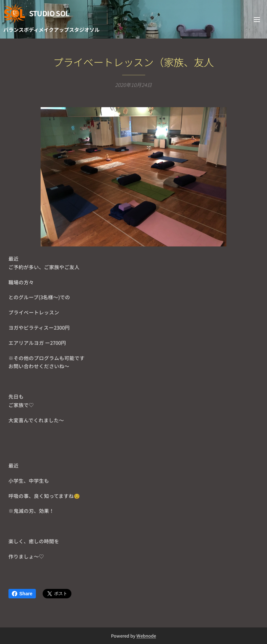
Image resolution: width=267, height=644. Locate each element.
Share (22, 594)
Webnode (146, 636)
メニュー (257, 20)
